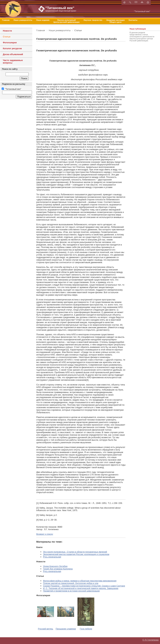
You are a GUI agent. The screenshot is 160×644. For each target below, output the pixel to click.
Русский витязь (46, 629)
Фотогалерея (10, 43)
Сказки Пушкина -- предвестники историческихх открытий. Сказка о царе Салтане (84, 586)
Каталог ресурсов (12, 48)
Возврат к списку (45, 534)
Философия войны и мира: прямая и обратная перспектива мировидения (80, 581)
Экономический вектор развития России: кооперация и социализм (76, 554)
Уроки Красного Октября (55, 566)
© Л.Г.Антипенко (151, 640)
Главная (6, 20)
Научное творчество (93, 20)
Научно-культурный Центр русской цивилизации (66, 21)
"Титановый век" (11, 89)
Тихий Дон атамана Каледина (58, 569)
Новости (7, 31)
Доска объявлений (13, 54)
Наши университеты (23, 20)
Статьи (7, 37)
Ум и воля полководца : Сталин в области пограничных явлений (75, 552)
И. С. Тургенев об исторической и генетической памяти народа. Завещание (81, 588)
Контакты (133, 20)
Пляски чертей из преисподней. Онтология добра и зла (71, 583)
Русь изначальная (52, 557)
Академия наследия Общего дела (116, 21)
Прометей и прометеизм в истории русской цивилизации (71, 591)
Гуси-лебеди (86, 629)
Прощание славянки (66, 629)
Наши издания (43, 20)
